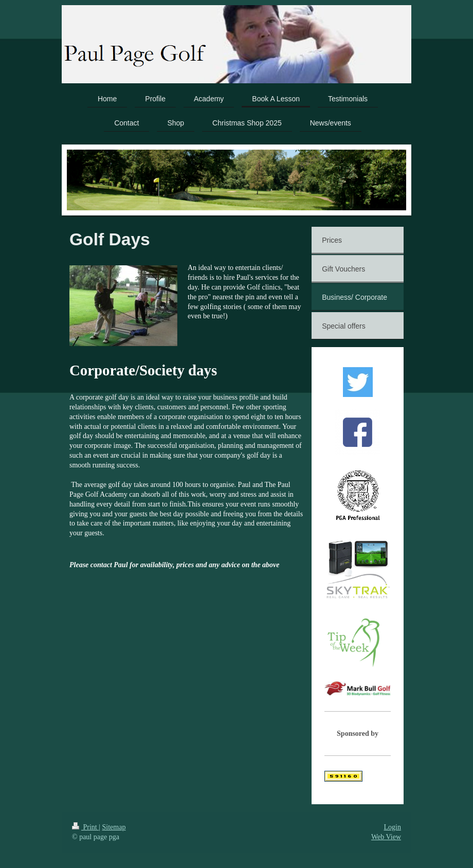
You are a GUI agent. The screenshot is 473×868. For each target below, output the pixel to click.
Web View (386, 837)
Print (85, 827)
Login (393, 827)
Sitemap (114, 827)
